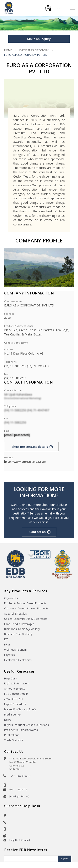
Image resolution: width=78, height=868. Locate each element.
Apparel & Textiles (15, 614)
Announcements (15, 689)
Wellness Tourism (15, 650)
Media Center (13, 715)
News (8, 720)
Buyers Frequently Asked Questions (27, 725)
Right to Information (16, 683)
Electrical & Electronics (18, 660)
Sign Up (64, 859)
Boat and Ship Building (18, 634)
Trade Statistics (14, 740)
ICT (6, 639)
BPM (7, 645)
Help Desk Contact (20, 840)
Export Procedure (15, 704)
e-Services (48, 7)
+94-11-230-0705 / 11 (20, 776)
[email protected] (17, 435)
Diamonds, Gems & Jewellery (22, 629)
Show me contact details (30, 447)
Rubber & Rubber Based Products (25, 603)
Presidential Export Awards (21, 730)
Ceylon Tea (11, 598)
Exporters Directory (34, 50)
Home (8, 50)
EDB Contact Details (16, 694)
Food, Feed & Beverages (19, 624)
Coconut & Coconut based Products (26, 608)
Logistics (9, 655)
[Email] (31, 859)
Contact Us (37, 532)
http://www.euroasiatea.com (25, 462)
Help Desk (11, 679)
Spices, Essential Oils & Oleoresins (26, 619)
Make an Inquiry (39, 39)
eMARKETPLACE (14, 699)
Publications (12, 735)
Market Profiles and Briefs (20, 709)
